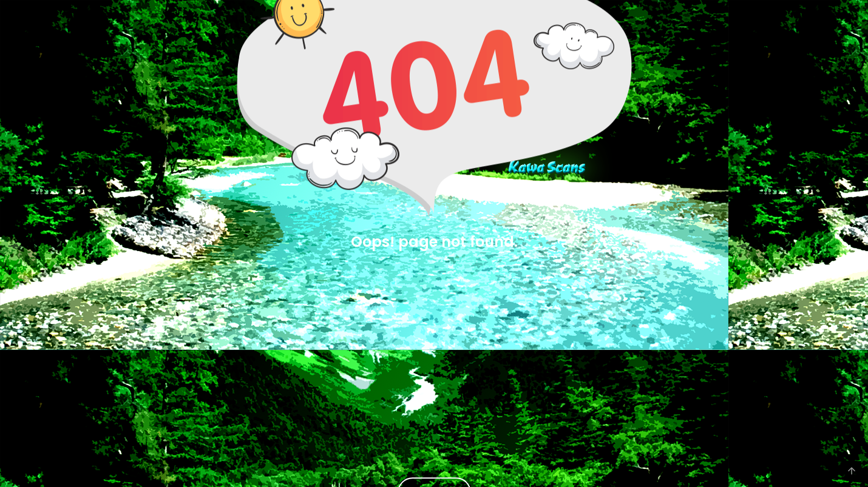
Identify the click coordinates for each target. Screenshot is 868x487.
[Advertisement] (434, 358)
